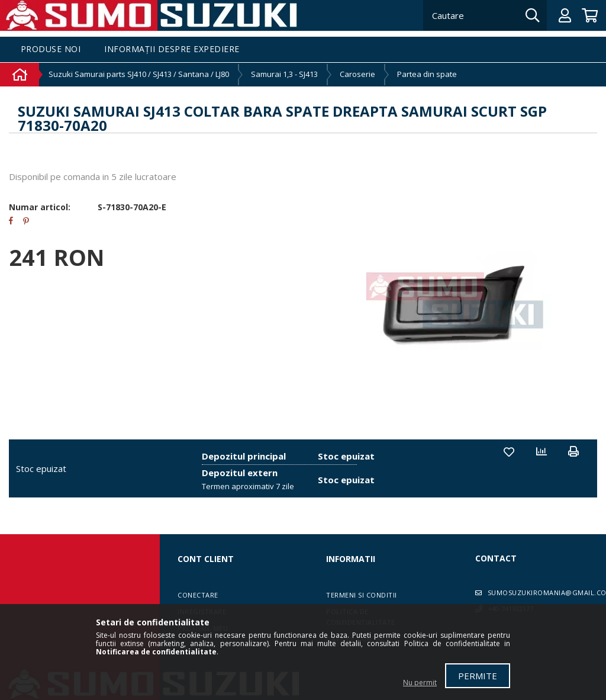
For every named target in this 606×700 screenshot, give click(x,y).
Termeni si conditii (362, 595)
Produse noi (51, 49)
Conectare (198, 595)
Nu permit (420, 683)
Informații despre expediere (172, 49)
